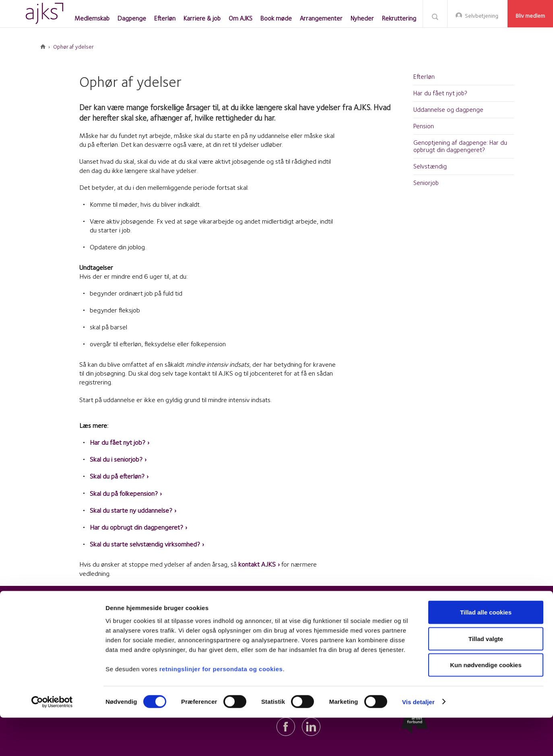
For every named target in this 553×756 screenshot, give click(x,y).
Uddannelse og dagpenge (448, 110)
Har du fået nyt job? (118, 442)
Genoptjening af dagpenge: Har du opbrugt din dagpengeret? (460, 146)
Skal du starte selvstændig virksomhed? (145, 544)
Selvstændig (430, 166)
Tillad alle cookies (486, 650)
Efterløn (424, 77)
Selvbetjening (482, 16)
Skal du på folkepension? (124, 493)
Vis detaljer (418, 740)
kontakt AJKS (257, 564)
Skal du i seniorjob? (116, 459)
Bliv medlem (530, 16)
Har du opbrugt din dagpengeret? (136, 527)
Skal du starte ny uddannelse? (131, 510)
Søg (435, 16)
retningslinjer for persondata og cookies (221, 707)
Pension (424, 126)
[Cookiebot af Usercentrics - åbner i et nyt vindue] (52, 740)
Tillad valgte (486, 677)
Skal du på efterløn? (117, 476)
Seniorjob (426, 183)
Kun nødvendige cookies (486, 703)
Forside (43, 47)
